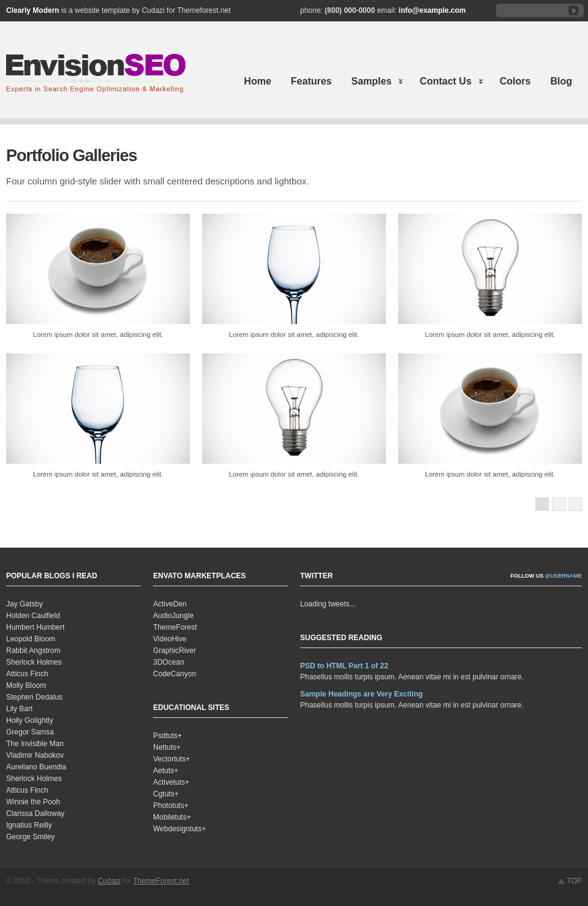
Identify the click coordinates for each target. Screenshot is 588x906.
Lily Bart (19, 709)
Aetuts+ (166, 771)
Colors (515, 81)
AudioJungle (173, 616)
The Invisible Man (35, 744)
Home (257, 81)
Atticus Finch (27, 674)
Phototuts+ (171, 806)
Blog (561, 81)
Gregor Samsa (30, 732)
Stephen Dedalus (34, 697)
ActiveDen (170, 604)
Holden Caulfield (33, 616)
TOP (575, 881)
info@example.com (432, 10)
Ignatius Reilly (29, 825)
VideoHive (170, 639)
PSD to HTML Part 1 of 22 (344, 666)
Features (311, 81)
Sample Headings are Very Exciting (361, 694)
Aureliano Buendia (36, 767)
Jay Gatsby (24, 604)
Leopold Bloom (31, 639)
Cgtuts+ (166, 794)
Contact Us (447, 82)
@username (563, 576)
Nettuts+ (167, 747)
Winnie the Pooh (33, 802)
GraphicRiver (175, 651)
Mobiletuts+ (172, 817)
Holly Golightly (30, 720)
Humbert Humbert (35, 627)
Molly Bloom (26, 685)
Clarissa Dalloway (35, 814)
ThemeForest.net (161, 881)
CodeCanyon (175, 674)
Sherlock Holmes (34, 662)
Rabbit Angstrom (33, 651)
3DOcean (169, 662)
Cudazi (109, 881)
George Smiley (30, 837)
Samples (373, 82)
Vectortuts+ (171, 759)
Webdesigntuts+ (179, 829)
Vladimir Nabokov (35, 755)
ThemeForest (175, 627)
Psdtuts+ (168, 736)
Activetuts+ (171, 782)
